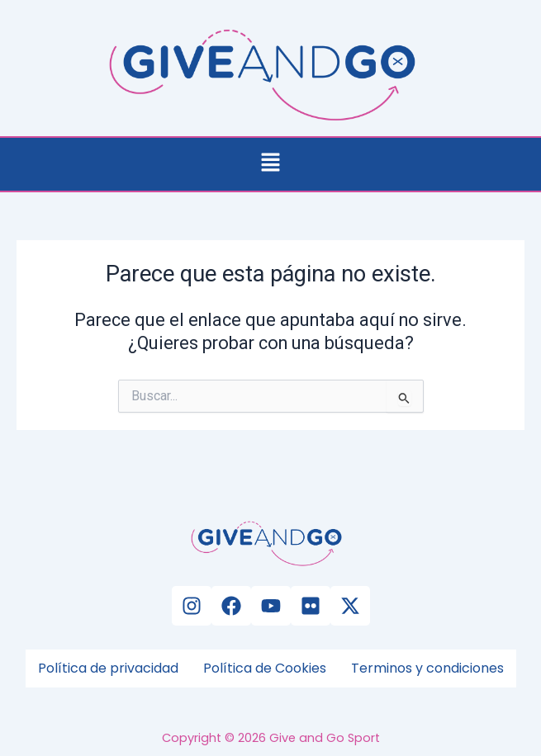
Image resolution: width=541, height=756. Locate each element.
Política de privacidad (108, 668)
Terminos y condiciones (427, 668)
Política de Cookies (265, 668)
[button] (270, 164)
